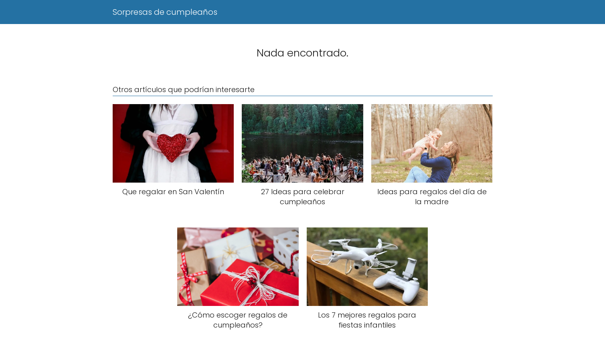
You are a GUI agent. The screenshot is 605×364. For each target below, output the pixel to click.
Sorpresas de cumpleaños (165, 12)
